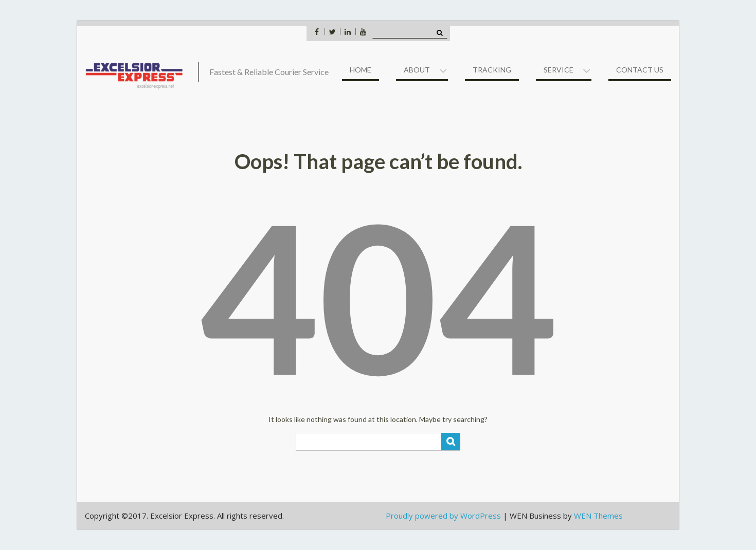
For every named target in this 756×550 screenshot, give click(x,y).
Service (559, 70)
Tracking (492, 70)
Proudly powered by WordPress (443, 516)
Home (361, 70)
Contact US (640, 70)
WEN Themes (598, 516)
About (417, 70)
